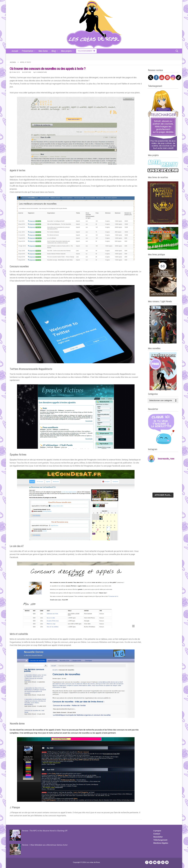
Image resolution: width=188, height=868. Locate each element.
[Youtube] (155, 862)
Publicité (13, 864)
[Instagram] (159, 862)
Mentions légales (161, 843)
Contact (157, 834)
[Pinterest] (163, 862)
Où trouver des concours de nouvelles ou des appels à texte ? (48, 69)
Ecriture (27, 72)
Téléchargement (160, 840)
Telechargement (86, 51)
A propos (157, 831)
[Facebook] (147, 862)
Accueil (13, 62)
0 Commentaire (40, 72)
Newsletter (158, 837)
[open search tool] (177, 51)
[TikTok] (167, 862)
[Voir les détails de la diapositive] (163, 203)
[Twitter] (151, 862)
